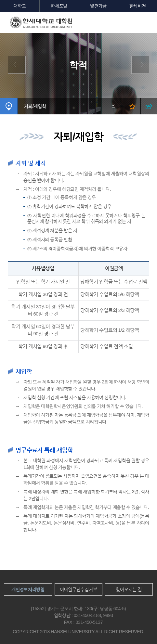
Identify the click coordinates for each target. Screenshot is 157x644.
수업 (139, 65)
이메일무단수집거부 (78, 589)
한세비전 (138, 6)
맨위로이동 (140, 627)
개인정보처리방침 (28, 589)
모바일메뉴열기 (147, 21)
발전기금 (98, 6)
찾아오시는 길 (129, 589)
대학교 (20, 6)
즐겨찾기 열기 (132, 106)
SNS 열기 (149, 106)
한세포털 (59, 6)
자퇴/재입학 (35, 106)
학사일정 (18, 65)
